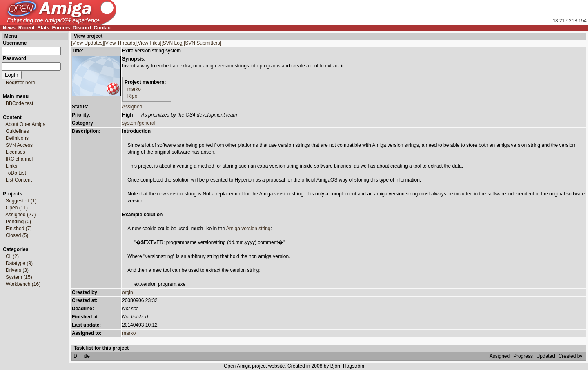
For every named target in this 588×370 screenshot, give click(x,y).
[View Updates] (88, 43)
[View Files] (149, 43)
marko (134, 89)
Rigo (133, 96)
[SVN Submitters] (203, 43)
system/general (139, 123)
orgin (128, 292)
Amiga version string (248, 229)
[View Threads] (120, 43)
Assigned (132, 107)
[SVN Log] (173, 43)
